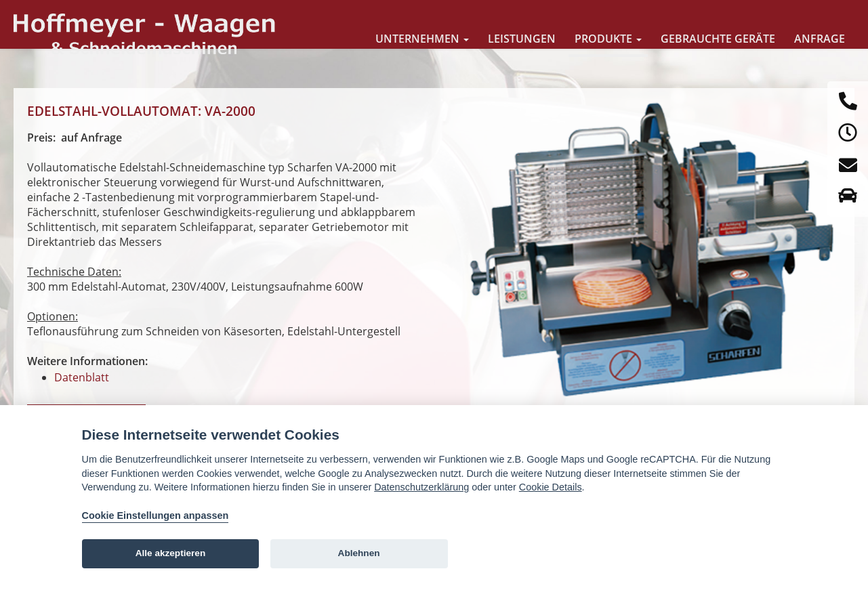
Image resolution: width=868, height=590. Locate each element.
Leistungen (522, 39)
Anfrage (820, 39)
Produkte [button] (608, 39)
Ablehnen (359, 553)
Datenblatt (82, 377)
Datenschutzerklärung (421, 487)
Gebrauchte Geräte (718, 39)
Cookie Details (551, 487)
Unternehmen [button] (422, 39)
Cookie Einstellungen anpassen (156, 515)
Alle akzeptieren (171, 553)
